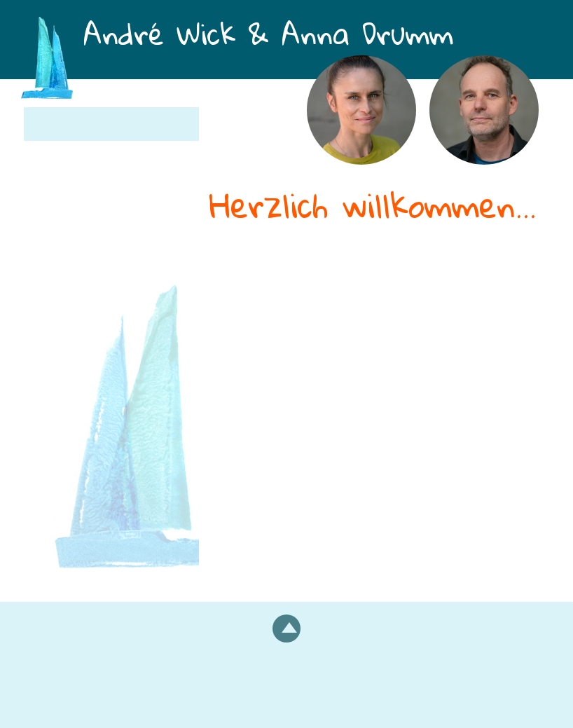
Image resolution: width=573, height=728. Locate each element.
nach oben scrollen (286, 629)
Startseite (64, 124)
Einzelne (234, 329)
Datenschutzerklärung (286, 704)
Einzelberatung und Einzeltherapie (96, 256)
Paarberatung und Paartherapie (92, 202)
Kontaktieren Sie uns (406, 428)
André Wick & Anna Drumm (311, 41)
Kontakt (59, 334)
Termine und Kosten (99, 300)
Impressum (286, 687)
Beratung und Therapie (336, 311)
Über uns (64, 157)
